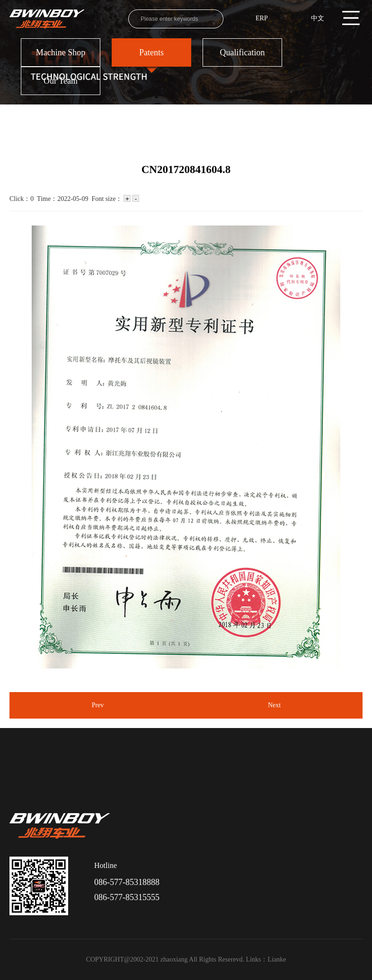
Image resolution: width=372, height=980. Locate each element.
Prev (98, 705)
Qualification (243, 52)
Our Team (61, 81)
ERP (262, 18)
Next (274, 705)
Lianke (277, 959)
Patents (151, 52)
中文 (318, 18)
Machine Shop (61, 52)
